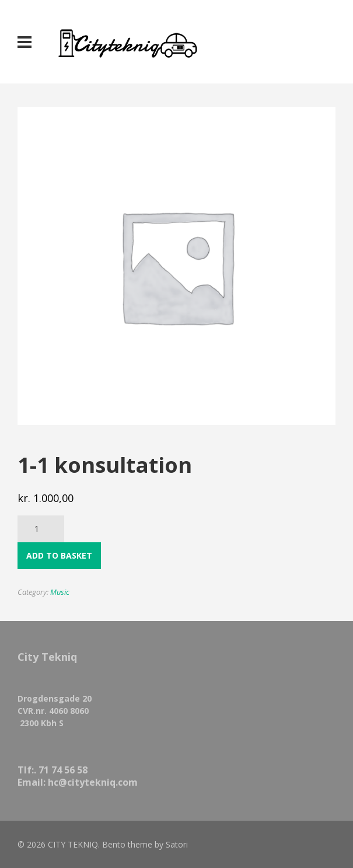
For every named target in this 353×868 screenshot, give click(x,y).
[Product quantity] (41, 529)
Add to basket (59, 555)
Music (60, 592)
